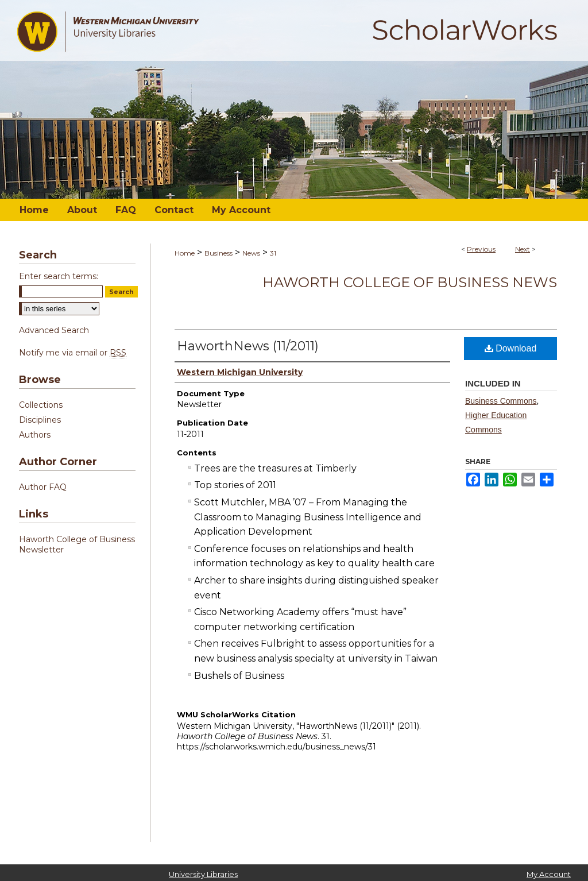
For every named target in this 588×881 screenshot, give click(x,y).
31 (273, 253)
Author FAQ (43, 487)
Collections (41, 405)
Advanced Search (54, 330)
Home (185, 253)
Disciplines (40, 420)
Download (511, 348)
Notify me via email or (73, 353)
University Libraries (203, 874)
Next (523, 249)
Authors (35, 435)
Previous (481, 249)
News (251, 253)
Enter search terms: (59, 276)
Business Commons (501, 401)
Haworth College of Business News (410, 282)
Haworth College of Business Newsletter (77, 544)
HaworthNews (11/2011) (248, 346)
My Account (549, 874)
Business (218, 253)
